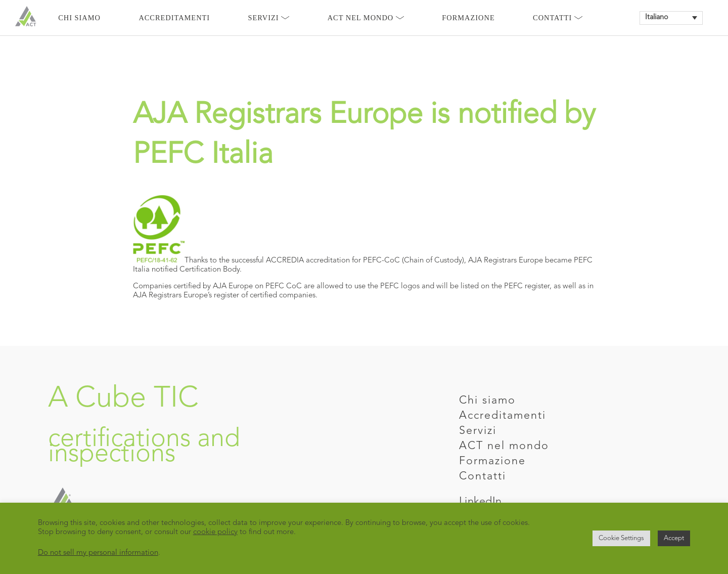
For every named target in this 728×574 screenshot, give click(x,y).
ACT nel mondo (504, 446)
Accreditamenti (174, 18)
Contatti (558, 18)
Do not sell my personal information (98, 553)
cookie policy (215, 532)
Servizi (269, 18)
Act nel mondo (366, 18)
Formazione (468, 18)
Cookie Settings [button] (621, 538)
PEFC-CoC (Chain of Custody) (414, 261)
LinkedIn (481, 502)
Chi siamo (79, 18)
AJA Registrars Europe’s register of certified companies (224, 296)
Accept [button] (674, 538)
